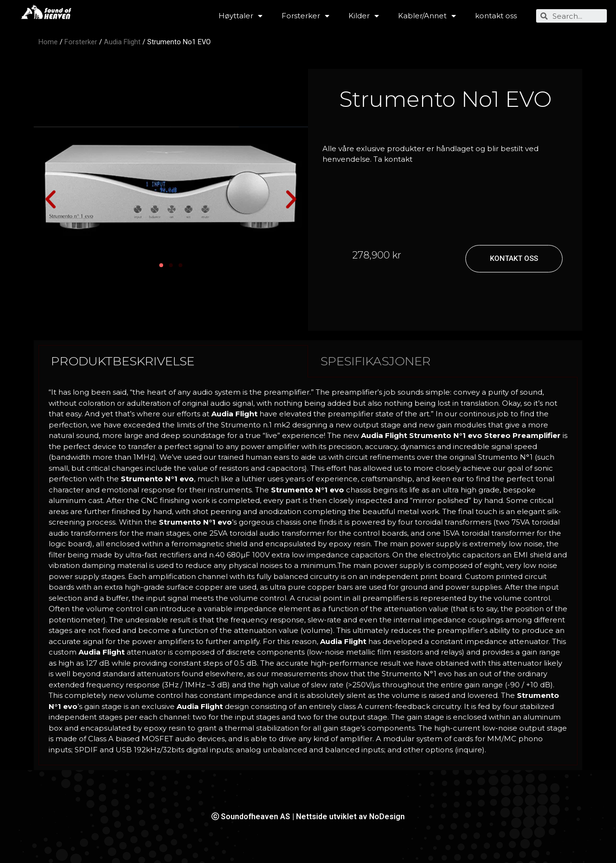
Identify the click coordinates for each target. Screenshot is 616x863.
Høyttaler (240, 16)
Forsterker (305, 16)
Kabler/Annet (427, 16)
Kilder (364, 16)
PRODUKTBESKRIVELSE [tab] (123, 361)
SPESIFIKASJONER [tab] (376, 361)
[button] (51, 200)
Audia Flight (122, 42)
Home (48, 42)
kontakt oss (496, 16)
